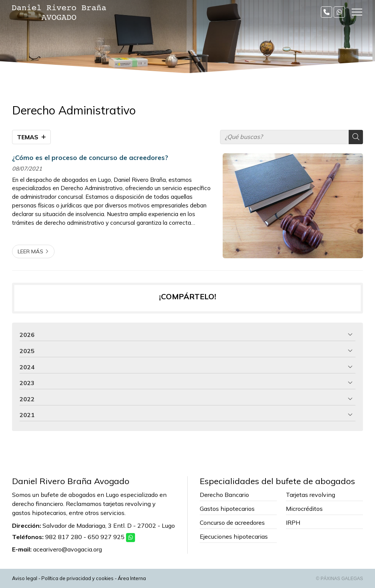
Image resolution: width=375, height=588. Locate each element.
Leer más (30, 251)
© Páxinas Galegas (339, 579)
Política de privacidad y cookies (77, 578)
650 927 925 (106, 537)
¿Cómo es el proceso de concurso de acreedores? (90, 157)
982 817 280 (64, 537)
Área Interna (132, 578)
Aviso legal (25, 578)
